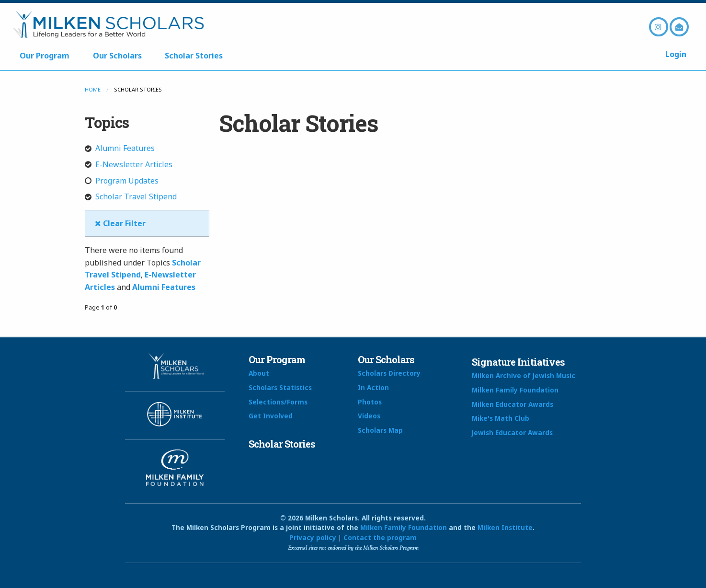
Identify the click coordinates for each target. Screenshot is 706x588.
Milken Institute (505, 527)
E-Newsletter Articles (129, 164)
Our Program (45, 56)
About (259, 373)
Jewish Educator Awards (512, 432)
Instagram (659, 27)
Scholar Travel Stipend (131, 196)
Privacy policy (313, 537)
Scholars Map (380, 430)
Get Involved (271, 416)
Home (93, 89)
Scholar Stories (194, 56)
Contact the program (380, 537)
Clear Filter (120, 223)
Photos (370, 402)
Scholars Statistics (280, 387)
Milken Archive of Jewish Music (524, 375)
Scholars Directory (389, 373)
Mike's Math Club (501, 418)
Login (676, 54)
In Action (373, 387)
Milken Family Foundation (515, 390)
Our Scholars (117, 56)
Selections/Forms (278, 402)
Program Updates (122, 181)
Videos (369, 416)
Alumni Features (120, 148)
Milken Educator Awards (512, 404)
